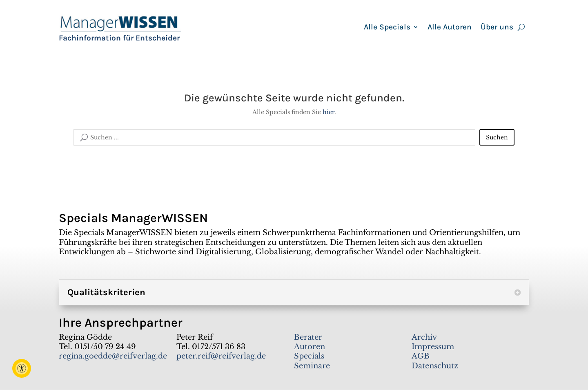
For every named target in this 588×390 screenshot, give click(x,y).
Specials (309, 356)
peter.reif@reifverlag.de (221, 356)
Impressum (433, 347)
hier (329, 112)
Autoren (310, 347)
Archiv (424, 337)
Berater (308, 337)
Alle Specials (387, 28)
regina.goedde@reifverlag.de (113, 356)
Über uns (497, 28)
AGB (421, 356)
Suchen (497, 137)
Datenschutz (435, 366)
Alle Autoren (450, 28)
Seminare (312, 366)
